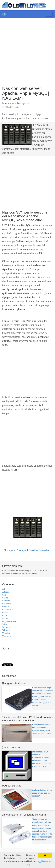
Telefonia (6, 630)
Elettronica (7, 604)
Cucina (5, 598)
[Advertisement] (27, 50)
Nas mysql (23, 550)
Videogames (7, 636)
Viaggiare (6, 633)
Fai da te (6, 607)
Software (6, 627)
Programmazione (9, 621)
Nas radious (45, 550)
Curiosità (6, 601)
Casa (4, 595)
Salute (5, 624)
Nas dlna (34, 550)
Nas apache (23, 103)
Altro (4, 589)
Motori (5, 618)
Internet (5, 613)
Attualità (6, 592)
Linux (5, 615)
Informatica (9, 103)
